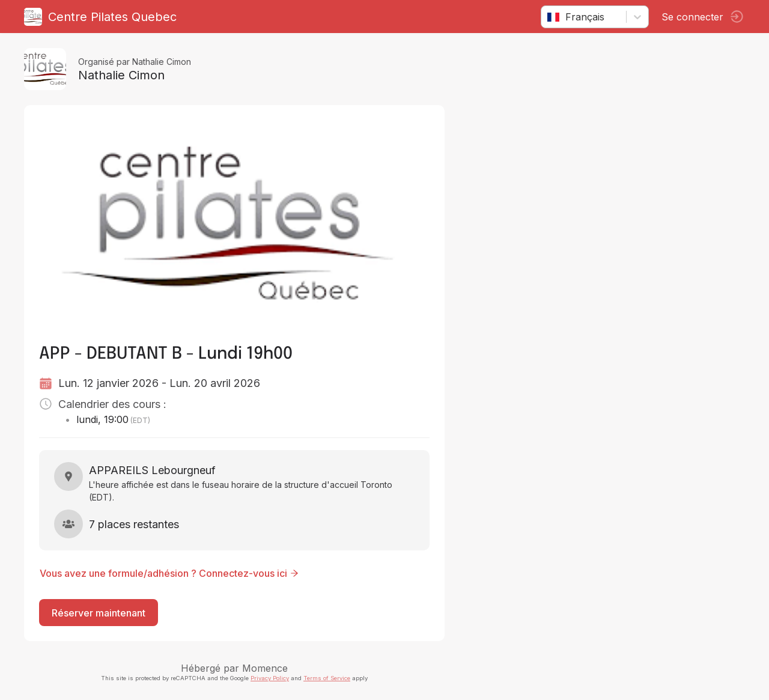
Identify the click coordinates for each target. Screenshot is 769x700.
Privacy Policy (270, 678)
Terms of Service (327, 678)
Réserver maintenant (99, 613)
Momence (265, 668)
